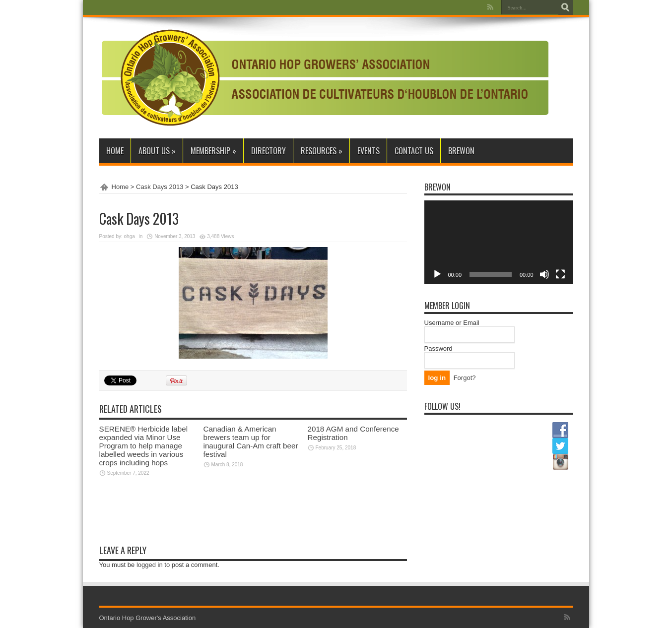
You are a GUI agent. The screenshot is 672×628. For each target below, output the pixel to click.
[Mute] (544, 274)
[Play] (437, 274)
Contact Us (414, 151)
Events (369, 151)
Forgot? (465, 378)
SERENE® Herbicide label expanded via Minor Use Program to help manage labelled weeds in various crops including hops (144, 446)
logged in (150, 565)
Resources (322, 151)
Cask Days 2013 (160, 187)
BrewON (461, 151)
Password (438, 348)
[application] (499, 242)
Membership (213, 151)
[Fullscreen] (560, 274)
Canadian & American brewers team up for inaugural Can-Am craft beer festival (251, 441)
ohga (130, 236)
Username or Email (452, 323)
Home (115, 151)
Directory (269, 151)
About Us (157, 151)
